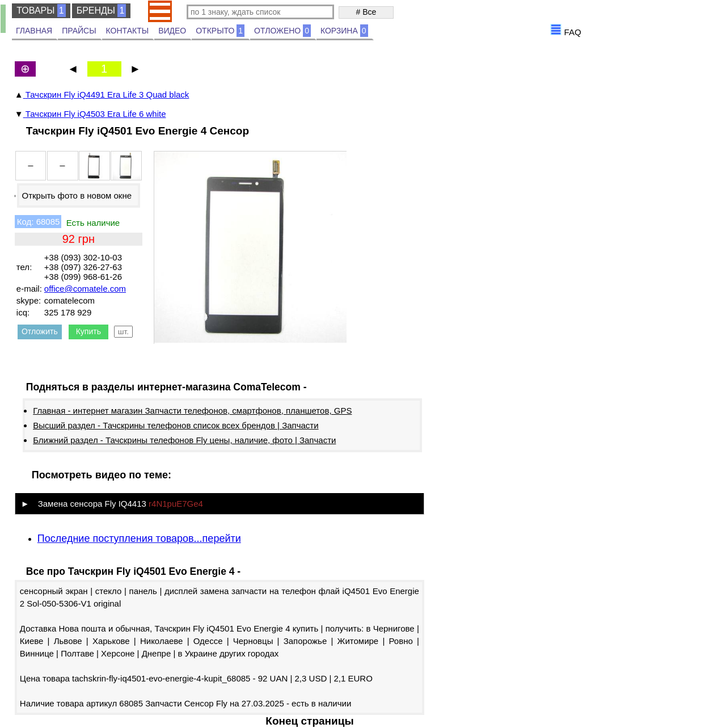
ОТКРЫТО (220, 31)
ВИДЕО (172, 31)
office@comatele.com (85, 289)
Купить (88, 331)
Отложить (40, 331)
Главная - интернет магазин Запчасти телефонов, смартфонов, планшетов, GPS (192, 411)
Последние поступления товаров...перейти (139, 538)
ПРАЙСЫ (79, 31)
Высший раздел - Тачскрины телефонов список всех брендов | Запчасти (176, 425)
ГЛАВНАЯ (34, 31)
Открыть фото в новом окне (77, 195)
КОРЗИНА (344, 31)
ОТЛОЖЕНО (282, 31)
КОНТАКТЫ (128, 31)
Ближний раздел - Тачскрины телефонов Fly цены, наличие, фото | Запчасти (184, 440)
